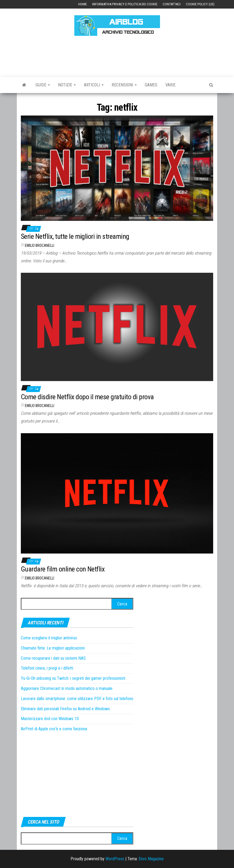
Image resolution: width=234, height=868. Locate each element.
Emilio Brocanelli (40, 245)
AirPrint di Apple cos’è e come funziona (54, 729)
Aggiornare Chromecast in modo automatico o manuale (67, 688)
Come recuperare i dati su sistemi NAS (53, 658)
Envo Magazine (151, 859)
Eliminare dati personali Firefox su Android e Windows (65, 709)
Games (151, 85)
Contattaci (172, 4)
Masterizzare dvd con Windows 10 (50, 719)
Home (83, 4)
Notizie (67, 85)
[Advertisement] (118, 56)
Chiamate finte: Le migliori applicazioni (53, 648)
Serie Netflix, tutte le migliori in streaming (75, 236)
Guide (43, 85)
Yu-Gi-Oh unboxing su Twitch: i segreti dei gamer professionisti (73, 678)
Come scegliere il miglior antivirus (49, 638)
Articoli (94, 85)
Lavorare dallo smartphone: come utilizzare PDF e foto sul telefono (77, 699)
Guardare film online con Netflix (63, 569)
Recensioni (124, 85)
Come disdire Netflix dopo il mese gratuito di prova (87, 397)
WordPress (115, 859)
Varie (170, 85)
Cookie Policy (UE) (200, 4)
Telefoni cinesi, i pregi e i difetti (47, 668)
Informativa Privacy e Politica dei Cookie (125, 4)
